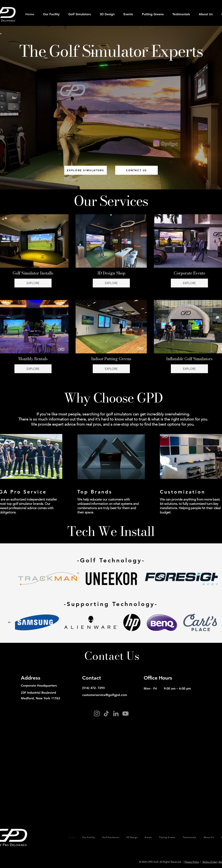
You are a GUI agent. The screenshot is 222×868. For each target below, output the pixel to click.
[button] (80, 14)
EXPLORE (33, 283)
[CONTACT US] (136, 170)
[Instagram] (97, 714)
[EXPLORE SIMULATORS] (86, 170)
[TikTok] (106, 714)
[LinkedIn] (116, 714)
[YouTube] (125, 714)
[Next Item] (10, 622)
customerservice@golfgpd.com (105, 695)
